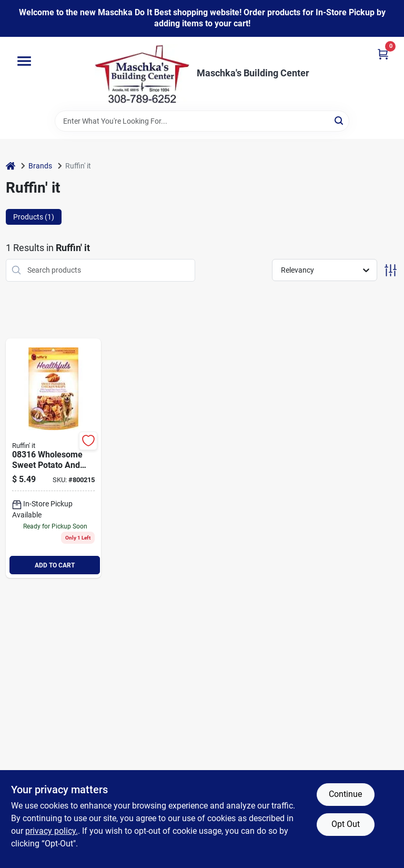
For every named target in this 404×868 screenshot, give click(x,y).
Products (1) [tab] (34, 217)
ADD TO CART (55, 565)
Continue (345, 794)
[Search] (340, 120)
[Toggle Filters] (391, 270)
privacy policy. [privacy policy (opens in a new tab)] (52, 831)
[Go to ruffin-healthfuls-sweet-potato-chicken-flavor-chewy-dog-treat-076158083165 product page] (54, 458)
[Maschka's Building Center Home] (142, 74)
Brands (40, 166)
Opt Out (346, 824)
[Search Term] (202, 121)
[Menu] (24, 61)
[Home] (11, 166)
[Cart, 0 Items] (383, 54)
